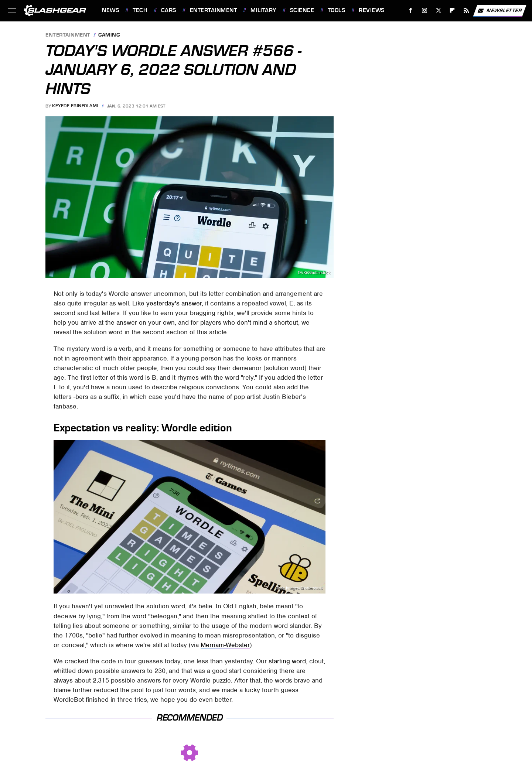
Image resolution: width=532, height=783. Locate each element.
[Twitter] (438, 11)
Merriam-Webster (225, 645)
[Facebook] (411, 11)
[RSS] (466, 11)
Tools (337, 10)
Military (263, 10)
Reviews (372, 10)
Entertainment (214, 10)
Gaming (109, 35)
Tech (140, 10)
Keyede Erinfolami (75, 106)
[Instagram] (425, 11)
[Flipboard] (452, 11)
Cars (169, 10)
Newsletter (499, 11)
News (110, 10)
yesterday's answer (174, 303)
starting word (287, 661)
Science (302, 10)
